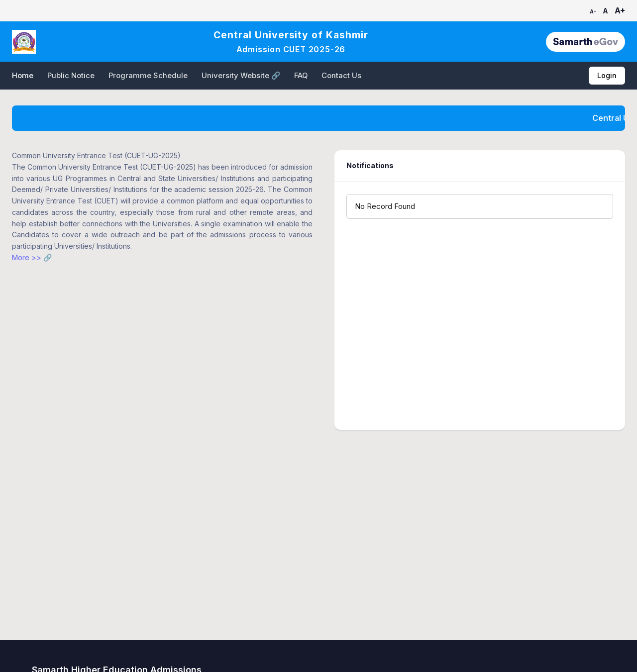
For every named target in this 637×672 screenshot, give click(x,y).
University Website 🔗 (241, 76)
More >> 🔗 (32, 257)
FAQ (301, 76)
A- (593, 11)
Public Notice (71, 76)
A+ (620, 10)
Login (607, 75)
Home (23, 76)
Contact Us (341, 76)
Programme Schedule (148, 76)
